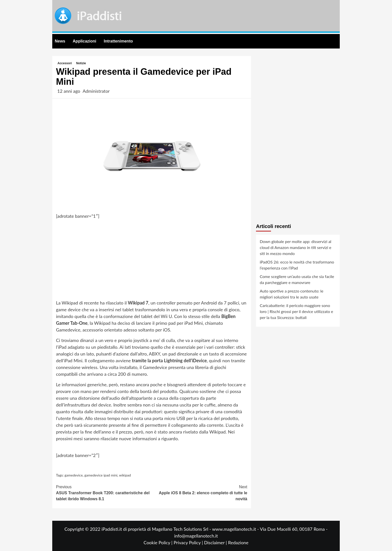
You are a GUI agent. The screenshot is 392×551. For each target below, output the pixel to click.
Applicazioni (84, 41)
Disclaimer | (216, 542)
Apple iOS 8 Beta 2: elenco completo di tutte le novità (200, 492)
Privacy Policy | (189, 542)
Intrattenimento (118, 41)
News (60, 41)
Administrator (96, 91)
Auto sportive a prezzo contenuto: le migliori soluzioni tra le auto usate (292, 294)
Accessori (65, 63)
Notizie (81, 63)
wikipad (125, 475)
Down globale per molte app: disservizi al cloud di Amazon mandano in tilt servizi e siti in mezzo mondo (295, 247)
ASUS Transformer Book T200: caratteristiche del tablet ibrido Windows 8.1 (104, 492)
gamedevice (74, 475)
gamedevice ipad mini (101, 475)
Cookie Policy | (158, 542)
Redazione (238, 542)
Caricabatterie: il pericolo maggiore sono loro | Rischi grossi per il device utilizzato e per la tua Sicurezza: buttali (296, 311)
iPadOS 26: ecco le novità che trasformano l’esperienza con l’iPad (297, 265)
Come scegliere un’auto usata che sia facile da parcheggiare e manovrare (297, 279)
